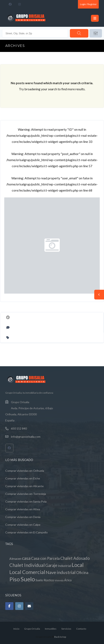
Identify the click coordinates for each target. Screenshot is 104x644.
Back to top (60, 637)
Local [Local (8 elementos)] (78, 565)
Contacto (81, 629)
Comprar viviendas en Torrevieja (26, 494)
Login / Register (88, 4)
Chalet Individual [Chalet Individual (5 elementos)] (27, 565)
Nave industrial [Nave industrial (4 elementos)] (61, 572)
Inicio (16, 629)
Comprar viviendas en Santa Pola (26, 501)
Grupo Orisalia (32, 629)
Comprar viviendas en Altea (23, 509)
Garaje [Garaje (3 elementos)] (51, 565)
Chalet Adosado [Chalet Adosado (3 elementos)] (75, 558)
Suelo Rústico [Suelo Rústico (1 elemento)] (45, 580)
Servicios (66, 629)
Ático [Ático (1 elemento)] (68, 580)
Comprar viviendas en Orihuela (25, 471)
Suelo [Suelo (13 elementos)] (28, 579)
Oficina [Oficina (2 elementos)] (82, 573)
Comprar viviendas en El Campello (27, 532)
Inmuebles (51, 629)
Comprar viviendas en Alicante (24, 486)
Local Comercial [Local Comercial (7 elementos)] (27, 572)
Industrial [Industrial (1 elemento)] (64, 566)
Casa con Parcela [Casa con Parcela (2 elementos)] (45, 558)
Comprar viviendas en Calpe (23, 525)
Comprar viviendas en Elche (23, 478)
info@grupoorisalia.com (26, 437)
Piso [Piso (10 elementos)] (15, 579)
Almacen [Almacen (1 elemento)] (15, 559)
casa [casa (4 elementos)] (26, 558)
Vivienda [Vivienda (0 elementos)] (59, 580)
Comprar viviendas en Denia (23, 517)
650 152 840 (19, 428)
